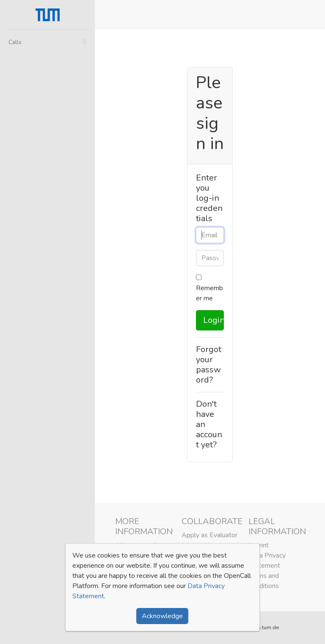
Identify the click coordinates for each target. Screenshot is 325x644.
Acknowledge (162, 616)
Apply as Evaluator (209, 535)
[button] (313, 15)
